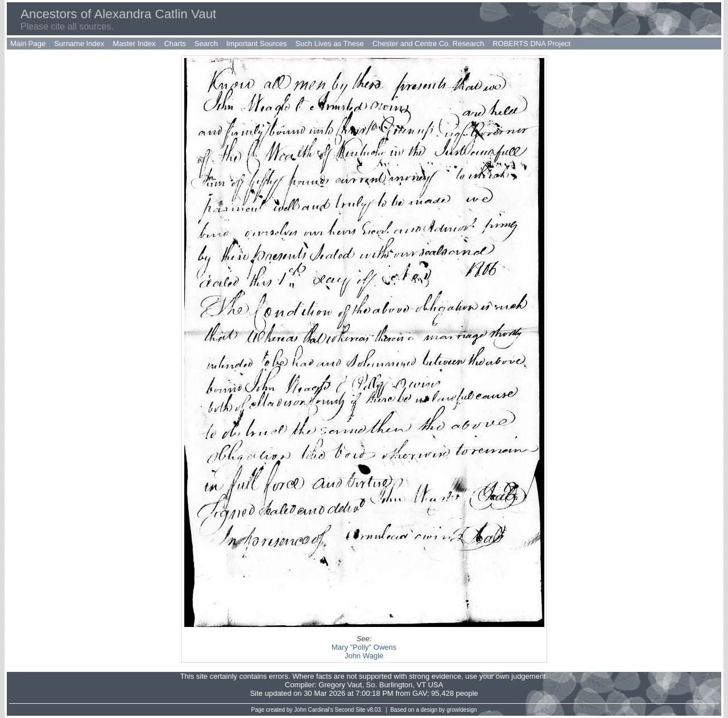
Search (206, 44)
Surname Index (79, 44)
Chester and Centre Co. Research (429, 44)
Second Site (350, 710)
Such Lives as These (329, 44)
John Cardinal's (314, 710)
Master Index (134, 44)
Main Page (28, 44)
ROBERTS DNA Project (531, 44)
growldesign (462, 710)
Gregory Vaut (340, 685)
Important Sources (257, 44)
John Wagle (364, 656)
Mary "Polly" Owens (364, 647)
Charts (175, 44)
